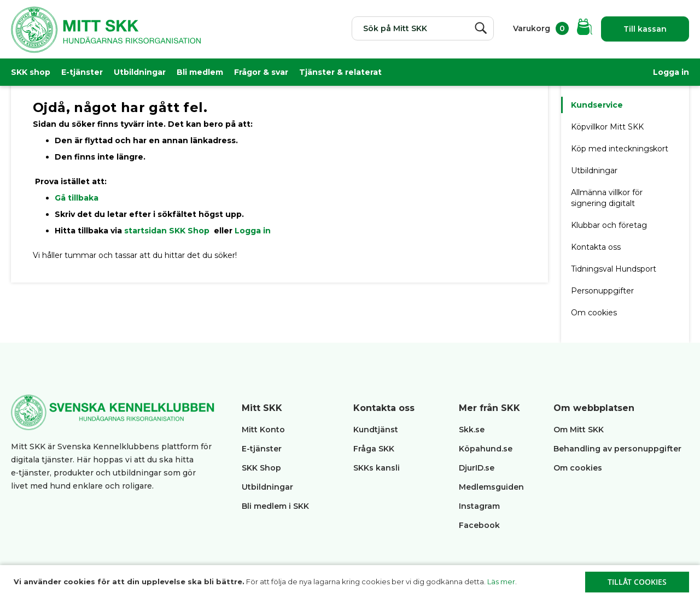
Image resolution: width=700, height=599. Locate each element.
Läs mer (501, 582)
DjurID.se (477, 468)
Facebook (479, 525)
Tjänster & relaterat (340, 72)
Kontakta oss (596, 247)
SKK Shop (261, 468)
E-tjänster (82, 72)
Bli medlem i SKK (275, 506)
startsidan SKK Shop (168, 231)
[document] (351, 582)
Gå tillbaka (77, 198)
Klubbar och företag (609, 225)
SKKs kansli (377, 468)
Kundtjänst (376, 430)
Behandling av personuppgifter (617, 449)
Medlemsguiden (492, 487)
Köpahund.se (486, 449)
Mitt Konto (263, 430)
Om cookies (594, 313)
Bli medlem (200, 72)
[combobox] (423, 28)
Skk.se (472, 430)
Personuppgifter (602, 291)
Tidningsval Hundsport (614, 269)
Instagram (479, 506)
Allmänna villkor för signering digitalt (607, 198)
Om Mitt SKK (579, 430)
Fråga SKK (374, 449)
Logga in (671, 72)
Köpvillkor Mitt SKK (608, 127)
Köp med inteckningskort (620, 149)
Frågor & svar (261, 72)
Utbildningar (140, 72)
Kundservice (597, 105)
